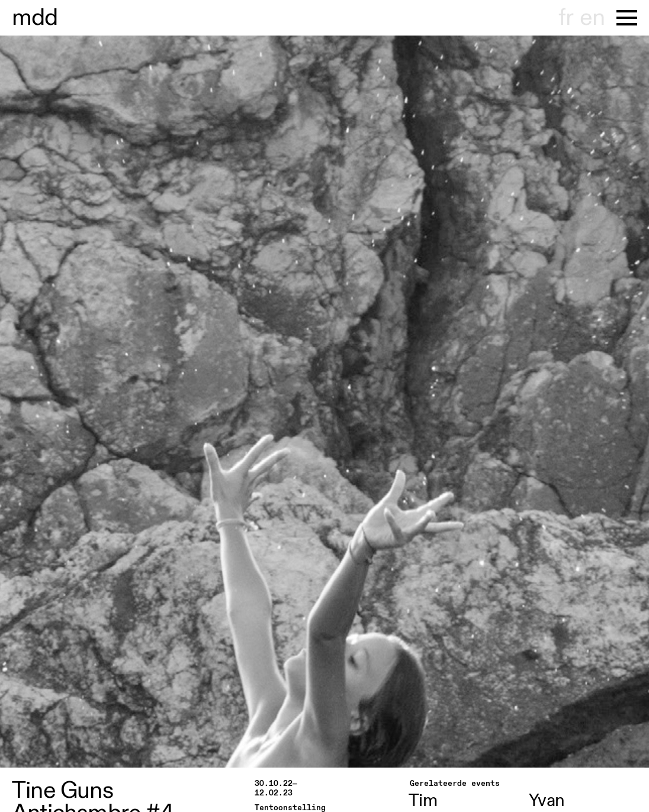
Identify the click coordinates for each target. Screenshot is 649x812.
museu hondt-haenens (35, 18)
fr (566, 18)
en (592, 18)
